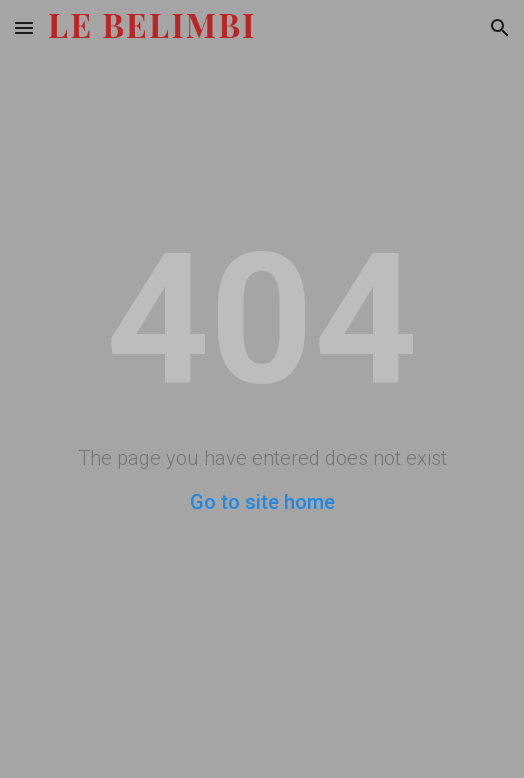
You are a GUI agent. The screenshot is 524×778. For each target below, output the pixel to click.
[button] (24, 27)
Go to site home (262, 502)
